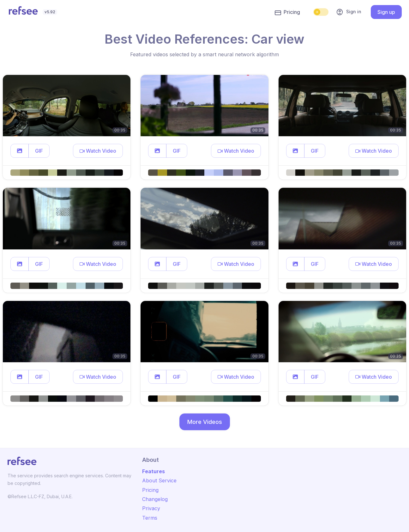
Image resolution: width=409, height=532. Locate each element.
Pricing (287, 12)
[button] (20, 151)
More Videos (205, 422)
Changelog (155, 499)
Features (153, 471)
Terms (150, 518)
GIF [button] (39, 151)
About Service (159, 480)
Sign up (386, 12)
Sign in (349, 12)
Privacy (151, 508)
